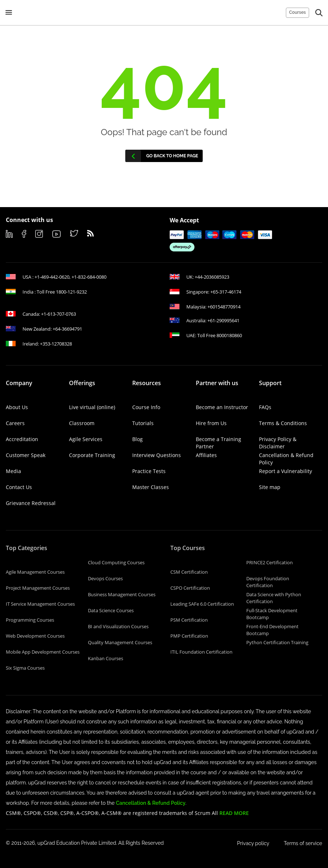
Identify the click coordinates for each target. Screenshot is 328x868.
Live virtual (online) (92, 407)
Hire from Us (211, 423)
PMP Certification (189, 636)
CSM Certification (189, 572)
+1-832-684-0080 (89, 277)
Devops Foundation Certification (268, 582)
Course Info (146, 407)
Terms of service (303, 843)
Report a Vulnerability (286, 471)
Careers (15, 423)
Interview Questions (157, 455)
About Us (17, 407)
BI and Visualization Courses (118, 626)
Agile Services (86, 439)
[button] (319, 13)
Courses (297, 12)
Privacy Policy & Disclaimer (278, 443)
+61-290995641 (223, 320)
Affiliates (206, 455)
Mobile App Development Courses (43, 652)
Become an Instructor (222, 407)
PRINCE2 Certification (270, 562)
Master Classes (151, 487)
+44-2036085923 (212, 277)
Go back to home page (162, 156)
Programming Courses (30, 620)
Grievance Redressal (31, 503)
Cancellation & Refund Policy (151, 803)
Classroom (82, 423)
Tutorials (143, 423)
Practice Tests (149, 471)
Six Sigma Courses (25, 668)
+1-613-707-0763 (58, 314)
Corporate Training (92, 455)
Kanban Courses (106, 658)
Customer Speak (26, 455)
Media (13, 471)
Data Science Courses (111, 610)
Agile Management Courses (35, 572)
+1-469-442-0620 (52, 277)
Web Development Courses (35, 636)
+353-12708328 (56, 344)
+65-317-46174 (226, 292)
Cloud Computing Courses (116, 562)
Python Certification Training (277, 642)
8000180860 (229, 335)
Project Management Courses (38, 588)
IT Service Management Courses (40, 604)
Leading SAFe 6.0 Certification (202, 604)
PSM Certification (189, 620)
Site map (270, 487)
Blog (137, 439)
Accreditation (22, 439)
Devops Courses (105, 578)
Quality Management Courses (120, 642)
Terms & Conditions (283, 423)
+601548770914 (224, 307)
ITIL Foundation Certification (201, 652)
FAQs (265, 407)
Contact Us (19, 487)
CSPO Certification (190, 588)
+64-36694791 (67, 329)
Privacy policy (253, 843)
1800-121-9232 (71, 292)
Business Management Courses (122, 594)
